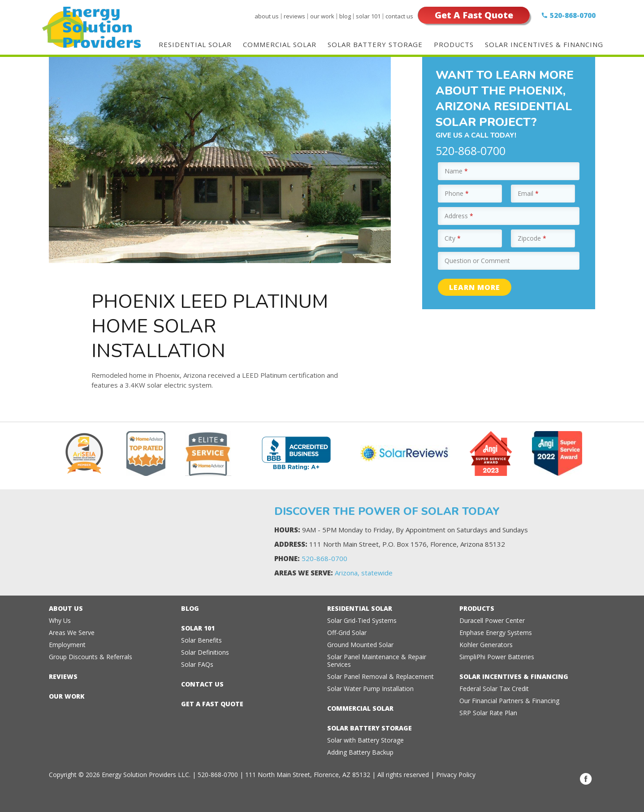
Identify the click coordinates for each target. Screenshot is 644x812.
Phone (457, 193)
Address (459, 216)
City (453, 238)
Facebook (586, 779)
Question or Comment (477, 261)
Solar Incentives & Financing (544, 44)
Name (456, 171)
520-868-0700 (573, 15)
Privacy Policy (456, 775)
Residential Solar (195, 44)
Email (528, 193)
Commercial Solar (280, 44)
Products (454, 44)
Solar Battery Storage (375, 44)
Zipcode (532, 238)
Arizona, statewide (364, 573)
